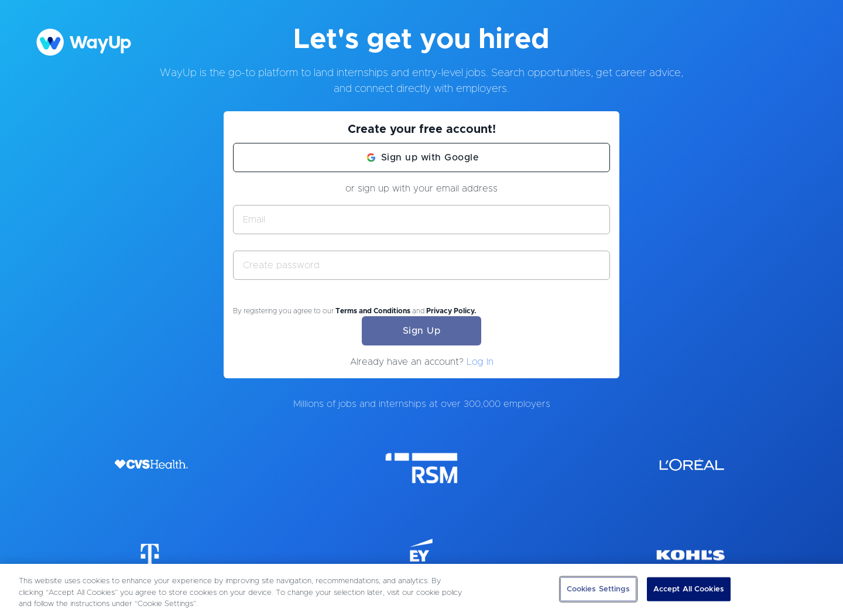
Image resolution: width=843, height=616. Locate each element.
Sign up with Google (430, 158)
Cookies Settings (598, 589)
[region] (421, 590)
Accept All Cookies (689, 589)
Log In (480, 362)
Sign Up (422, 331)
